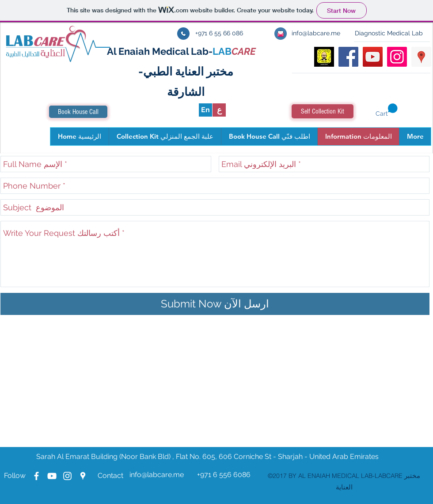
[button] (387, 110)
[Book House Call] (78, 112)
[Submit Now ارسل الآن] (215, 304)
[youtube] (373, 57)
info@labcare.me (157, 475)
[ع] (219, 110)
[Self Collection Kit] (323, 111)
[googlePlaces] (421, 57)
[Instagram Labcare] (67, 476)
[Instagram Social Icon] (397, 57)
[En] (205, 110)
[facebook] (348, 57)
